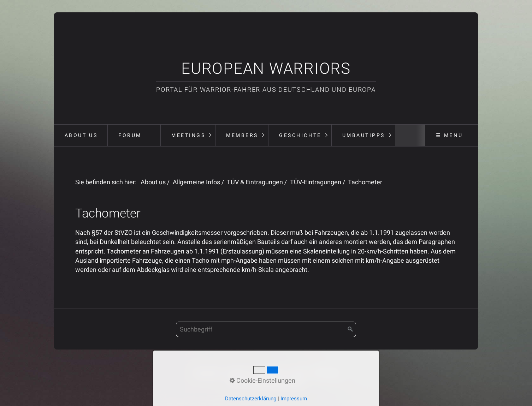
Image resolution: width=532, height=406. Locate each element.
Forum (130, 135)
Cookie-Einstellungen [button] (262, 381)
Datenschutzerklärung (251, 399)
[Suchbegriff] (266, 329)
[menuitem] (81, 136)
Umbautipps (364, 135)
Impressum (294, 399)
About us (81, 135)
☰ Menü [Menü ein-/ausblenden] (449, 135)
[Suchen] (350, 329)
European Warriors (266, 68)
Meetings (188, 135)
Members (242, 135)
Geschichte (300, 135)
